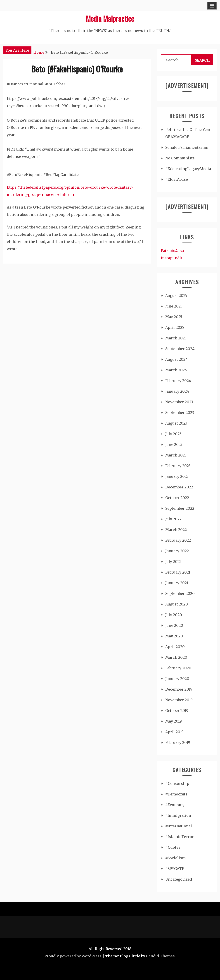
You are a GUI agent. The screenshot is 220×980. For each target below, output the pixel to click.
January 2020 (177, 679)
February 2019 (178, 742)
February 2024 (178, 381)
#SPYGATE (175, 869)
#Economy (175, 805)
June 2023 (174, 444)
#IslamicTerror (180, 837)
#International (179, 826)
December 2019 (179, 689)
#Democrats (176, 794)
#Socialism (175, 858)
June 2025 (174, 306)
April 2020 (175, 647)
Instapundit (172, 258)
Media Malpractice (110, 18)
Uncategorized (179, 879)
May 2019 (174, 721)
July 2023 (173, 434)
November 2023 (179, 402)
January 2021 (177, 583)
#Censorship (177, 783)
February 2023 (178, 466)
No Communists (180, 158)
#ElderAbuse (177, 179)
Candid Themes (160, 956)
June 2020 (174, 625)
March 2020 (176, 657)
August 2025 (176, 295)
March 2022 (176, 530)
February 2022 (178, 540)
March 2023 (176, 455)
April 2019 (174, 732)
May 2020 (174, 636)
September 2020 (180, 593)
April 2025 (175, 327)
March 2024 (176, 370)
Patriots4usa (172, 251)
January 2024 (177, 391)
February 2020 (178, 668)
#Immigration (178, 815)
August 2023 (176, 423)
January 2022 (177, 551)
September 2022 (180, 508)
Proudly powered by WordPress (73, 956)
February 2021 (178, 572)
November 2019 (179, 700)
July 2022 (173, 519)
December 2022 (179, 487)
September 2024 (180, 349)
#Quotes (173, 847)
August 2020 (177, 604)
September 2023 (180, 413)
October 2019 (177, 711)
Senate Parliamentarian (187, 147)
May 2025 (174, 317)
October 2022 (177, 498)
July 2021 (173, 562)
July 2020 (174, 615)
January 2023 (177, 476)
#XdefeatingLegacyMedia (188, 169)
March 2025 (176, 338)
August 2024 (176, 359)
